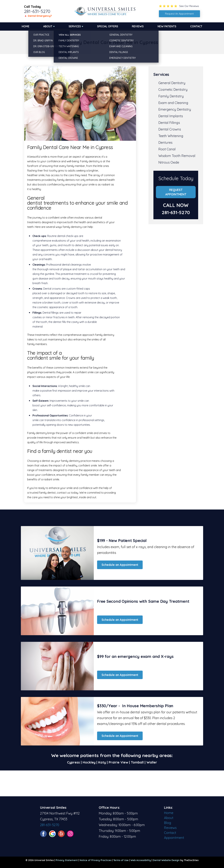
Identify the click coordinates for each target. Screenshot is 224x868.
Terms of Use (121, 860)
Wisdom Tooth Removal (177, 156)
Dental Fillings (169, 123)
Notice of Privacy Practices (96, 860)
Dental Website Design (166, 860)
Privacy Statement (67, 860)
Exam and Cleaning (173, 103)
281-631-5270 (37, 11)
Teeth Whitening (171, 136)
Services (75, 26)
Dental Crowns (170, 129)
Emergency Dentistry (175, 109)
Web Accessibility (141, 860)
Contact (196, 26)
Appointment (174, 838)
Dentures (165, 142)
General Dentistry (172, 83)
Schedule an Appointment (120, 565)
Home (26, 26)
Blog (168, 823)
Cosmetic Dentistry (173, 89)
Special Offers (108, 26)
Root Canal (167, 149)
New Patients (167, 26)
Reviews (138, 26)
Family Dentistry (171, 96)
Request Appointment (176, 192)
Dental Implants (171, 116)
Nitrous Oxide (169, 162)
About (48, 26)
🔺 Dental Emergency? (38, 16)
